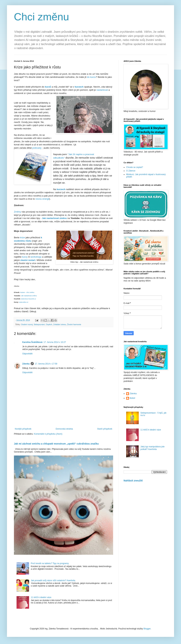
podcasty (37, 148)
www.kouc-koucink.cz (29, 299)
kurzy (25, 257)
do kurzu (91, 77)
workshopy (36, 257)
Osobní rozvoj (27, 324)
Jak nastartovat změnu (29, 296)
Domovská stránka (64, 429)
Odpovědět (27, 354)
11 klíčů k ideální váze (41, 597)
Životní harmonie (74, 324)
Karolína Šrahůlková (32, 342)
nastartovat (102, 90)
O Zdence (131, 171)
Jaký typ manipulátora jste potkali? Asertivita (153, 448)
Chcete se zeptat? (135, 167)
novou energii (42, 199)
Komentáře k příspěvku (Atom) (48, 434)
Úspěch (49, 324)
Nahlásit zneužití (133, 481)
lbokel (132, 398)
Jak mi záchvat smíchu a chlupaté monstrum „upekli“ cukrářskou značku (56, 444)
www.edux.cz (24, 302)
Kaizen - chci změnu (27, 292)
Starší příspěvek (105, 429)
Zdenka (26, 364)
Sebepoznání (39, 324)
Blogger (147, 629)
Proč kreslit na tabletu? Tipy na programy (50, 563)
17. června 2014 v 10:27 (55, 342)
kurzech (61, 189)
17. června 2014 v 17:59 (46, 364)
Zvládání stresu (60, 324)
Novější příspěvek (23, 429)
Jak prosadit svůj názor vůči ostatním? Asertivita (53, 580)
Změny (17, 212)
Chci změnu (42, 17)
